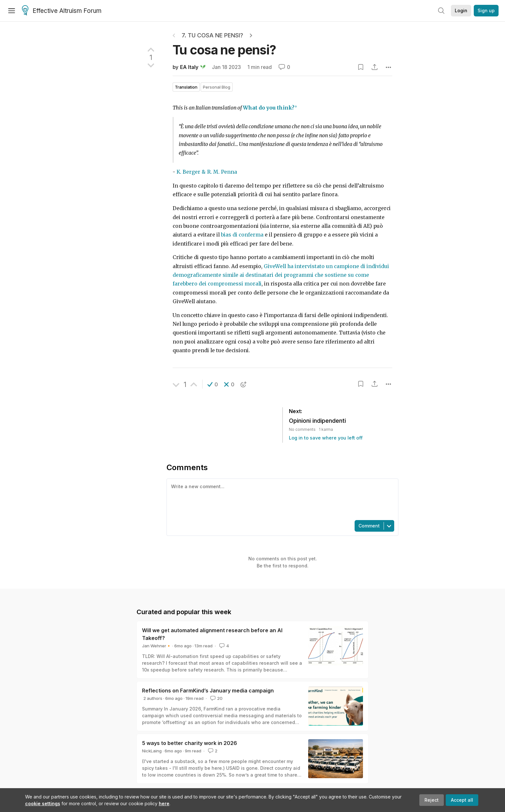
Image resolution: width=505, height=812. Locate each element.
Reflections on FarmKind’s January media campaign (208, 691)
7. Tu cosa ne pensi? (212, 35)
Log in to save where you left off (326, 438)
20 (216, 698)
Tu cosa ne (224, 50)
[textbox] (281, 499)
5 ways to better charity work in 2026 (190, 743)
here (164, 803)
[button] (213, 384)
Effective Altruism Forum (62, 11)
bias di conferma (242, 235)
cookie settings (43, 803)
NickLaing (152, 751)
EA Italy (189, 67)
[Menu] (12, 11)
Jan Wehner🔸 (157, 646)
